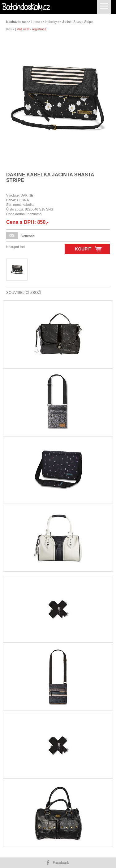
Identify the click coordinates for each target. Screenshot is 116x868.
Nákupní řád (15, 247)
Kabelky (51, 22)
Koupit (88, 249)
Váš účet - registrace (31, 29)
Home (36, 22)
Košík (11, 29)
